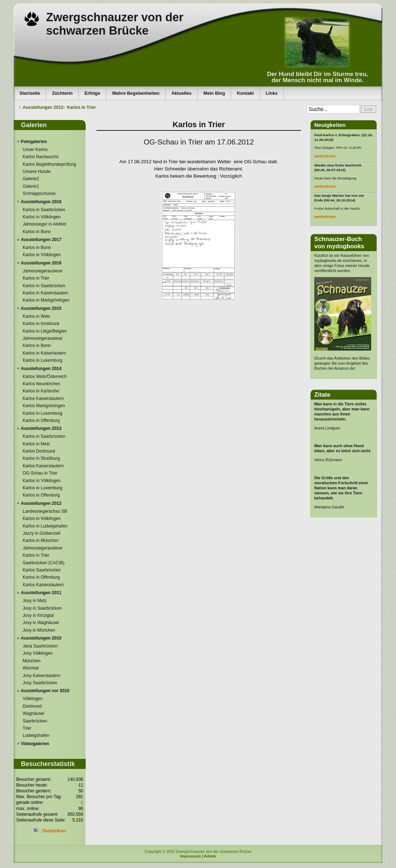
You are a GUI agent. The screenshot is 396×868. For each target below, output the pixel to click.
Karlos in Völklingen (42, 217)
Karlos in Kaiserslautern (46, 293)
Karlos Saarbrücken (42, 570)
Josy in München (39, 630)
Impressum (190, 856)
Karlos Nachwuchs (40, 157)
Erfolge (92, 93)
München (31, 661)
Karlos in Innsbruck (41, 324)
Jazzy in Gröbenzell (42, 533)
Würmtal (31, 668)
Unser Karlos (35, 150)
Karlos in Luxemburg (42, 360)
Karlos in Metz (36, 444)
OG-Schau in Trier (40, 473)
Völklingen (33, 699)
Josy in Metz (35, 601)
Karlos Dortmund (39, 451)
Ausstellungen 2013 (41, 428)
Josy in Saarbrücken (42, 608)
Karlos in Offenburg (41, 420)
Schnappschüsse (39, 193)
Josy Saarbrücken (40, 683)
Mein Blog (214, 93)
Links (272, 93)
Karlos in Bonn (37, 232)
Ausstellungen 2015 (41, 308)
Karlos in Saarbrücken (44, 210)
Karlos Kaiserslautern (43, 399)
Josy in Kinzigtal (38, 615)
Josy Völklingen (38, 653)
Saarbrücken (35, 721)
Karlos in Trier (82, 107)
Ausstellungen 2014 (41, 369)
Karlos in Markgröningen (46, 300)
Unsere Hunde (37, 172)
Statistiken (54, 831)
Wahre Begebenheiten (136, 93)
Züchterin (62, 93)
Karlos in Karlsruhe (41, 391)
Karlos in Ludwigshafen (45, 526)
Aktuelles (181, 93)
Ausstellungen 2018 (41, 202)
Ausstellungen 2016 (41, 263)
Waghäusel (33, 713)
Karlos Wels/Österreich (45, 377)
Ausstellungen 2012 (43, 107)
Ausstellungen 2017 (41, 240)
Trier (27, 728)
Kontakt (245, 93)
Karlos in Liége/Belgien (45, 331)
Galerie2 (31, 179)
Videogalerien (35, 744)
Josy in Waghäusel (41, 623)
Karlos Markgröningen (44, 406)
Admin (210, 856)
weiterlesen (325, 156)
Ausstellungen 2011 (41, 593)
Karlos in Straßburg (41, 458)
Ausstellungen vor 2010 (45, 691)
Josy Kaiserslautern (42, 676)
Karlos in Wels (36, 316)
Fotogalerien (34, 142)
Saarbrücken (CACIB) (44, 563)
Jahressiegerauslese (42, 271)
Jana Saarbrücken (40, 646)
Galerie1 (31, 186)
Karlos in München (40, 540)
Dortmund (32, 706)
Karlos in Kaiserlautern (44, 353)
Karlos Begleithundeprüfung (49, 164)
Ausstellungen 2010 (41, 638)
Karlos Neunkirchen (42, 384)
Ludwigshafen (36, 735)
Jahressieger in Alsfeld (44, 224)
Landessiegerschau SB (45, 511)
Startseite (30, 93)
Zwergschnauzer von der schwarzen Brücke (115, 24)
